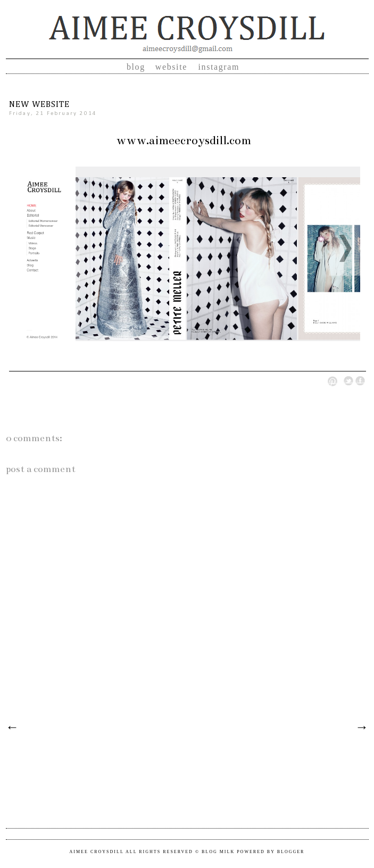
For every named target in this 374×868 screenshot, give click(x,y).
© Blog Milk (215, 852)
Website (173, 67)
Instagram (219, 67)
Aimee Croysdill (97, 852)
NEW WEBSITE (39, 105)
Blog (136, 67)
